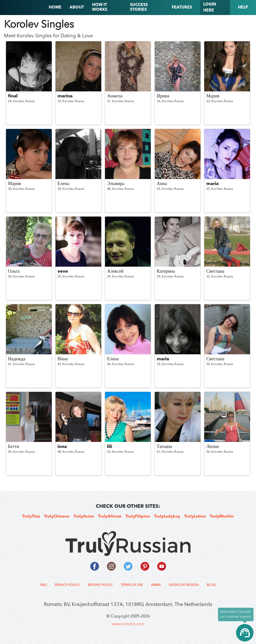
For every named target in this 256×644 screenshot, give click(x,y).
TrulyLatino (195, 517)
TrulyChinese (57, 517)
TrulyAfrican (110, 517)
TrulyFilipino (138, 517)
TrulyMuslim (222, 517)
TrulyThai (31, 517)
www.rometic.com (128, 624)
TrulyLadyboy (167, 517)
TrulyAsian (84, 517)
